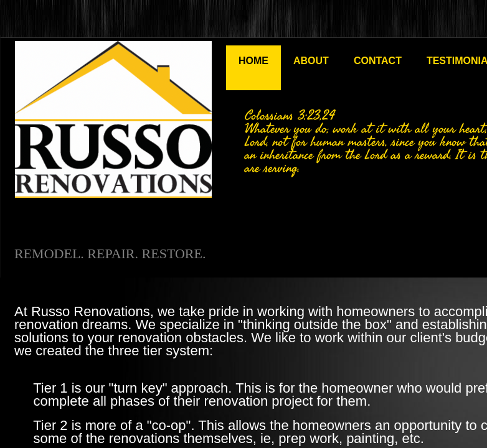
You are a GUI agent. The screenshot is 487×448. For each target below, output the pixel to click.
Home (253, 61)
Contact (378, 61)
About (311, 61)
